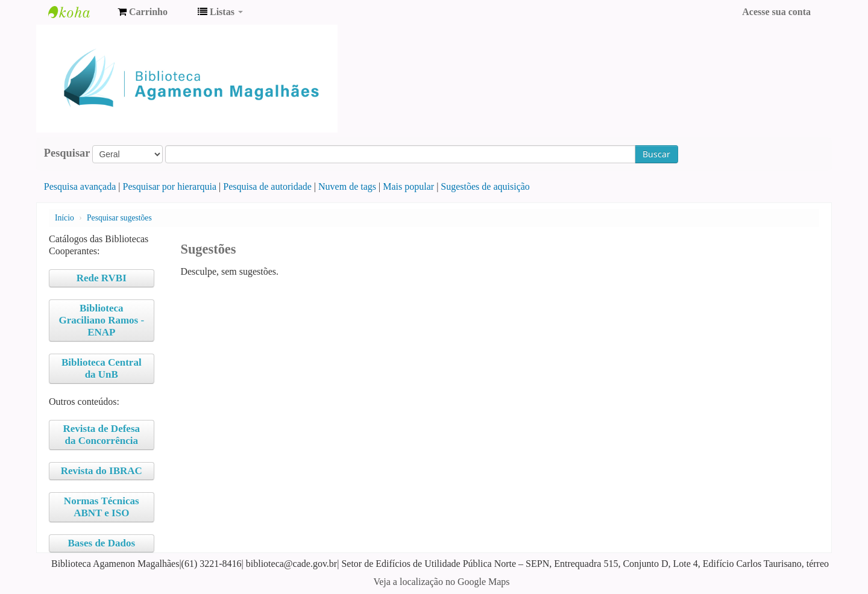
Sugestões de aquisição (485, 186)
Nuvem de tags (347, 186)
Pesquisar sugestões (119, 218)
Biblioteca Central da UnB (102, 368)
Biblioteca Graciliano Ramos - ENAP (101, 320)
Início (64, 218)
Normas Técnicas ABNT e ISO (102, 507)
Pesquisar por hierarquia (170, 186)
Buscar (656, 154)
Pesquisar (67, 153)
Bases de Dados (102, 543)
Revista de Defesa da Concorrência (102, 435)
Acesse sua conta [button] (776, 12)
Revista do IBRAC (102, 471)
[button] (143, 12)
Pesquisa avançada (80, 186)
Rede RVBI (102, 278)
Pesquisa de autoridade (267, 186)
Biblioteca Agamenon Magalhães (78, 12)
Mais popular (408, 186)
